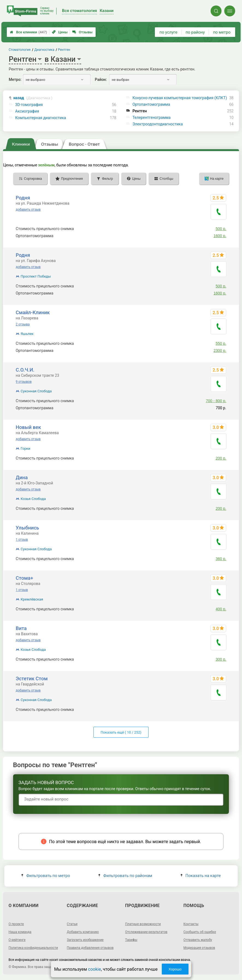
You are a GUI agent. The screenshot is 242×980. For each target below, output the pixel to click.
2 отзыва (23, 324)
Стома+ (25, 578)
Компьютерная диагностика (41, 118)
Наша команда (20, 932)
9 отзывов (24, 382)
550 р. (221, 343)
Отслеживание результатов (146, 932)
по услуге (169, 32)
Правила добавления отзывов (90, 948)
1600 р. (220, 236)
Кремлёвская (32, 599)
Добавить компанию (83, 932)
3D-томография (29, 105)
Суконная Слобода (36, 391)
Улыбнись (27, 528)
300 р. (221, 659)
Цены (60, 32)
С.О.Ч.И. (25, 370)
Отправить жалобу (198, 940)
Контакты (191, 924)
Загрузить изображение (85, 940)
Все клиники (28, 32)
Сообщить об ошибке (200, 932)
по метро (222, 32)
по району (195, 32)
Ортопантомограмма (151, 104)
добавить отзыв (28, 210)
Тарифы (131, 940)
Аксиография (27, 111)
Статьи (72, 924)
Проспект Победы (36, 276)
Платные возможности (143, 924)
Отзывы (82, 32)
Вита (21, 628)
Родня (23, 198)
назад (33, 98)
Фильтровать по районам (125, 876)
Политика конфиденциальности (33, 948)
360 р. (221, 559)
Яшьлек (27, 334)
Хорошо (175, 969)
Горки (26, 448)
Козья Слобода (33, 499)
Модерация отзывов (199, 948)
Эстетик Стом (32, 679)
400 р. (221, 609)
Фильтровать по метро (46, 876)
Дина (22, 477)
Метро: (15, 80)
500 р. (221, 229)
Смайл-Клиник (33, 312)
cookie (94, 969)
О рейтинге (17, 940)
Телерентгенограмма (152, 117)
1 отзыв (22, 540)
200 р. (221, 458)
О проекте (16, 924)
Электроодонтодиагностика (158, 124)
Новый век (28, 427)
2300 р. (220, 351)
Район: (101, 80)
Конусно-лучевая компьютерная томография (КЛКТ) (180, 98)
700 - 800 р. (216, 401)
